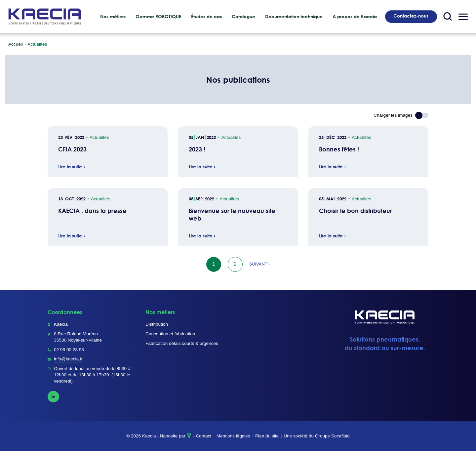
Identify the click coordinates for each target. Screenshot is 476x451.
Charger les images (393, 115)
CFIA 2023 (72, 149)
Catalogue (243, 17)
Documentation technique (294, 17)
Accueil (16, 44)
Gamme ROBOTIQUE (158, 17)
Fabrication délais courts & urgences (182, 343)
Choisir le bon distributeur (356, 211)
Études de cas (206, 17)
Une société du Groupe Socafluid (317, 436)
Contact (204, 436)
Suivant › (259, 264)
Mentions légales (233, 436)
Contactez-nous (411, 16)
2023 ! (197, 149)
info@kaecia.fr (68, 359)
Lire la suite (70, 167)
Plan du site (267, 436)
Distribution (157, 324)
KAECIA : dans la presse (92, 211)
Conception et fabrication (170, 334)
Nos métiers (113, 17)
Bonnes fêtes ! (339, 149)
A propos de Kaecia (355, 17)
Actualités (99, 137)
